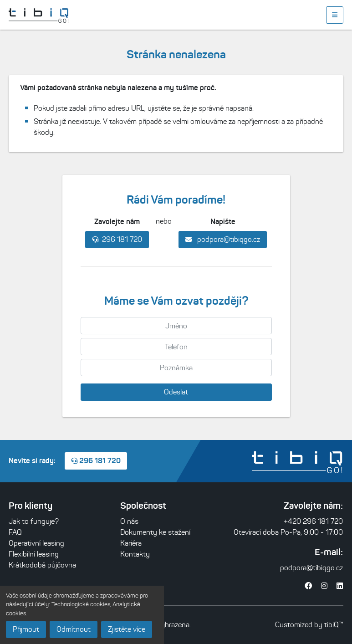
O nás (129, 521)
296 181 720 (117, 239)
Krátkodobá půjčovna (42, 565)
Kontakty (135, 554)
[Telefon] (176, 347)
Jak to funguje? (34, 521)
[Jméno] (176, 326)
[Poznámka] (176, 368)
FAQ (15, 532)
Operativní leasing (36, 543)
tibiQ (332, 625)
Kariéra (131, 543)
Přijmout (26, 629)
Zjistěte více (127, 629)
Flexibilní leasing (34, 554)
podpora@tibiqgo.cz (223, 239)
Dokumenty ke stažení (155, 532)
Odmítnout (74, 629)
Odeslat (176, 392)
